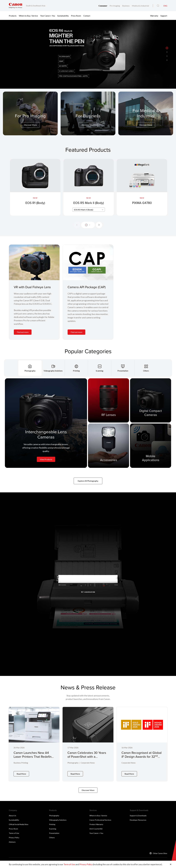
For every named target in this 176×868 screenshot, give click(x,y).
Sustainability (63, 16)
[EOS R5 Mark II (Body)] (89, 187)
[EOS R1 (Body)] (35, 187)
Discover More (30, 125)
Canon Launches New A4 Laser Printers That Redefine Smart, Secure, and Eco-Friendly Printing (33, 759)
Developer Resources (138, 818)
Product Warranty (96, 823)
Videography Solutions (58, 818)
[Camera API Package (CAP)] (88, 262)
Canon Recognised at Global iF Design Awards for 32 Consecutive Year (142, 757)
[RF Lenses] (109, 400)
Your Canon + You (48, 16)
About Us (12, 814)
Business (126, 6)
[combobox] (89, 210)
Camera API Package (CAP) (87, 287)
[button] (167, 48)
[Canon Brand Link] (15, 6)
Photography (73, 763)
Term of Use (69, 864)
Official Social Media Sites (19, 823)
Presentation (54, 832)
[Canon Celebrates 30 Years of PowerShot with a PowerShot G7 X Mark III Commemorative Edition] (88, 743)
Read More (21, 772)
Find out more (23, 332)
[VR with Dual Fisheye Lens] (34, 262)
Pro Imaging (115, 6)
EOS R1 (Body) (35, 203)
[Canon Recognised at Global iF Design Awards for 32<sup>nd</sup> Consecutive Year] (142, 743)
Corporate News (88, 763)
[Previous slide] (77, 225)
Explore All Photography (88, 481)
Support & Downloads (138, 814)
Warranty (154, 16)
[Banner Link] (88, 54)
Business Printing (21, 763)
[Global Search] (158, 6)
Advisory (12, 840)
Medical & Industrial (140, 6)
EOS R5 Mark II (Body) (89, 203)
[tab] (30, 368)
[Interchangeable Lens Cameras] (46, 423)
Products (13, 16)
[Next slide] (99, 225)
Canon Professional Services (100, 818)
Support (164, 16)
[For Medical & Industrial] (146, 118)
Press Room (76, 16)
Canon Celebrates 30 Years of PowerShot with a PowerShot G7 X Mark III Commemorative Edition (87, 759)
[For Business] (88, 120)
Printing (52, 823)
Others (52, 836)
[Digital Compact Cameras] (151, 400)
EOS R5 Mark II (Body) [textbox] (84, 210)
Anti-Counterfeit (96, 827)
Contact (87, 16)
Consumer (103, 6)
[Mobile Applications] (151, 446)
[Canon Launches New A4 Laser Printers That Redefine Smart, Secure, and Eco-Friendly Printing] (34, 743)
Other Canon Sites (160, 852)
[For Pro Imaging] (30, 120)
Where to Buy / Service (28, 16)
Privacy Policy (14, 836)
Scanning (53, 827)
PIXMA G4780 (142, 203)
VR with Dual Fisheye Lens (32, 287)
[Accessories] (109, 446)
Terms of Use (14, 832)
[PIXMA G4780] (142, 187)
